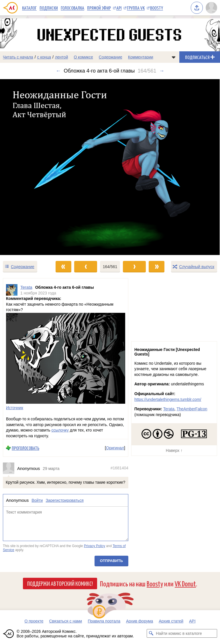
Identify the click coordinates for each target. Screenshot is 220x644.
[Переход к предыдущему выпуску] (27, 167)
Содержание (111, 57)
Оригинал (115, 448)
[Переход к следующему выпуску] (110, 167)
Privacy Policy (95, 546)
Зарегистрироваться (64, 500)
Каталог (29, 8)
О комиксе (83, 57)
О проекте (34, 621)
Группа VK (136, 8)
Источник (15, 408)
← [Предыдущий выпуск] (58, 71)
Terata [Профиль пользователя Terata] (26, 287)
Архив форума (140, 621)
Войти (37, 500)
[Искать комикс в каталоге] (151, 633)
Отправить (111, 561)
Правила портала (104, 621)
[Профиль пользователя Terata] (12, 290)
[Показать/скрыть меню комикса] (174, 57)
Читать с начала (18, 57)
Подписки (49, 8)
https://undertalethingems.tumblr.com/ (168, 399)
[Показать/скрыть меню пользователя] (211, 8)
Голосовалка (72, 8)
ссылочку (60, 430)
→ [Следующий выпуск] (162, 71)
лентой (62, 57)
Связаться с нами (65, 621)
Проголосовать (25, 448)
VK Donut (185, 583)
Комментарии (141, 57)
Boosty (157, 8)
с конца (44, 57)
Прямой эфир (99, 8)
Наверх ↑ (174, 450)
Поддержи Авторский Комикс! (60, 583)
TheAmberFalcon (192, 409)
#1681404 (119, 468)
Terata (169, 409)
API (119, 8)
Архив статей (171, 621)
